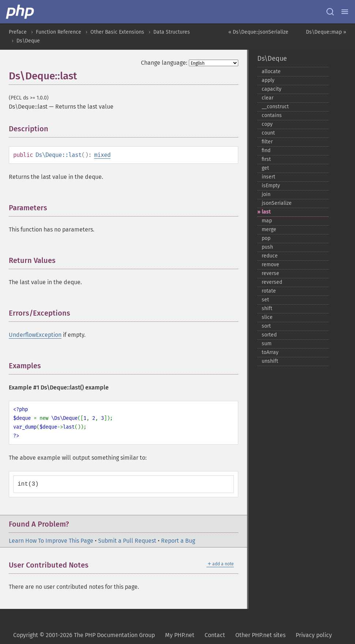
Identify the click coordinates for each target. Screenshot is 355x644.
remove (270, 265)
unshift (270, 361)
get (265, 168)
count (268, 133)
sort (266, 326)
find (266, 150)
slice (267, 317)
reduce (270, 256)
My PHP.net (180, 635)
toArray (270, 352)
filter (267, 142)
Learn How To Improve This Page (51, 541)
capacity (272, 89)
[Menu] (345, 12)
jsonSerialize (277, 203)
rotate (269, 291)
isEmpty (271, 186)
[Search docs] (330, 12)
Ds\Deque (28, 41)
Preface (18, 32)
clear (268, 98)
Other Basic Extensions (117, 32)
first (266, 159)
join (266, 194)
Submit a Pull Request (127, 541)
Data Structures (172, 32)
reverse (270, 273)
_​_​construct (275, 107)
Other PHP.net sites (260, 635)
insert (268, 177)
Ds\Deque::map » (326, 32)
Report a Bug (178, 541)
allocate (271, 71)
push (267, 247)
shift (267, 308)
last (266, 212)
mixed (102, 155)
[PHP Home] (20, 12)
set (265, 300)
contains (272, 115)
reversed (272, 282)
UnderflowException (35, 335)
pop (266, 238)
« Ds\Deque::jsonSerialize (258, 32)
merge (269, 229)
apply (268, 80)
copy (267, 124)
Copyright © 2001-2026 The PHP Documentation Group (84, 635)
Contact (215, 635)
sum (267, 344)
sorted (269, 335)
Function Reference (59, 32)
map (267, 221)
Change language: (164, 63)
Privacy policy (314, 635)
